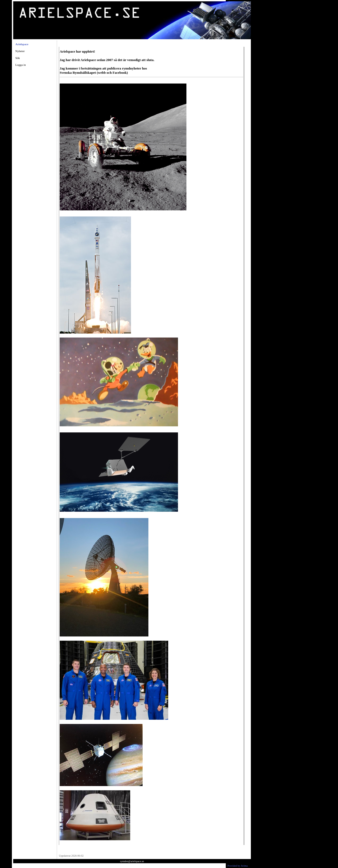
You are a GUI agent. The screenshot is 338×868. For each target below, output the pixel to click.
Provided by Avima (238, 866)
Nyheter (20, 51)
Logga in (20, 65)
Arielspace (22, 44)
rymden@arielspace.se (132, 861)
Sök (18, 58)
